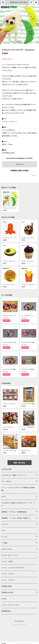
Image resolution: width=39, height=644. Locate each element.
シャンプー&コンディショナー (11, 605)
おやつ (4, 497)
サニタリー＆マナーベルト (10, 555)
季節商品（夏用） (7, 586)
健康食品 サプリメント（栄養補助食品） (14, 512)
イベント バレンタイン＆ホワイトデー (13, 568)
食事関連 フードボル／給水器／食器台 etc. (16, 518)
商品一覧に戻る (20, 463)
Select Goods (7, 549)
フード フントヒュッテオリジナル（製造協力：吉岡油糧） (18, 489)
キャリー (4, 531)
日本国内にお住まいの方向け (20, 170)
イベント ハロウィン (8, 574)
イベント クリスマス (8, 580)
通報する (35, 175)
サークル (4, 537)
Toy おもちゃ (6, 481)
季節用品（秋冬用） (8, 593)
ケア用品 (4, 543)
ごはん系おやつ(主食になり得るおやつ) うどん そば (18, 504)
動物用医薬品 (6, 611)
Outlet (4, 599)
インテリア (5, 524)
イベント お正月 (7, 562)
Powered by (19, 624)
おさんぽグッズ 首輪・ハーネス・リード (14, 475)
